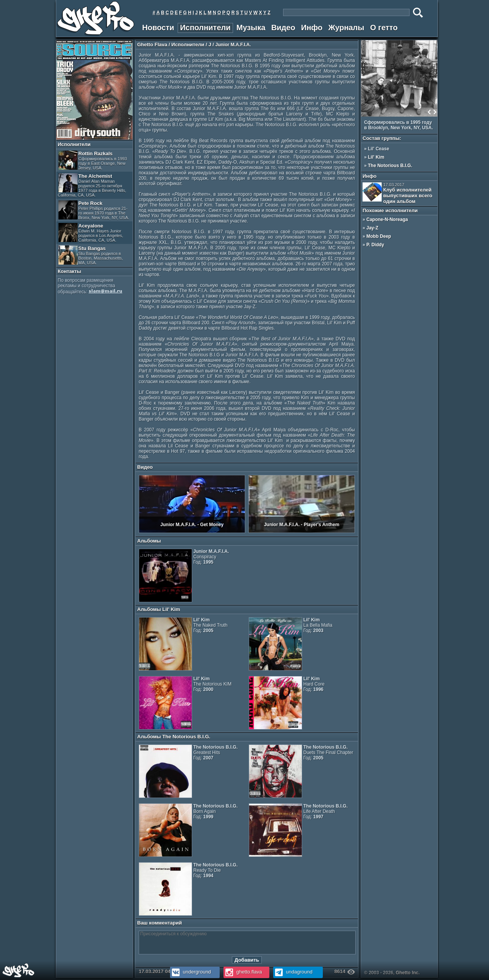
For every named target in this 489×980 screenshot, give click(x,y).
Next (435, 112)
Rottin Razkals (93, 160)
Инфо (312, 28)
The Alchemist (92, 185)
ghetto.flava (243, 972)
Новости (158, 28)
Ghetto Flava (152, 45)
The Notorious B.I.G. (390, 166)
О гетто (384, 28)
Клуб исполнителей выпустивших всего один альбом (397, 193)
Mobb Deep (379, 236)
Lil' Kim (376, 157)
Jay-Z (372, 228)
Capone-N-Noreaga (387, 219)
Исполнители (205, 28)
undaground (293, 972)
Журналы (346, 28)
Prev (429, 112)
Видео (283, 28)
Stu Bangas (91, 255)
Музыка (251, 28)
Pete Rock (94, 210)
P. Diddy (375, 245)
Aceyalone (91, 233)
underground (190, 972)
